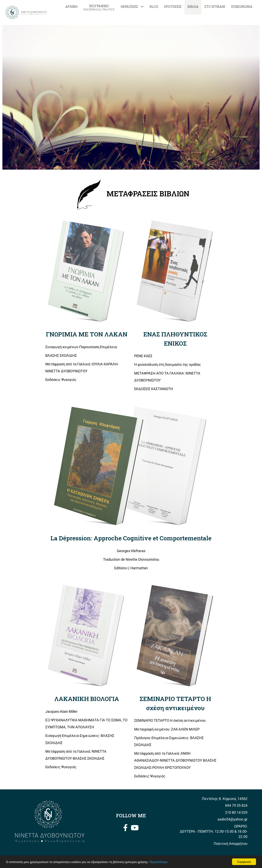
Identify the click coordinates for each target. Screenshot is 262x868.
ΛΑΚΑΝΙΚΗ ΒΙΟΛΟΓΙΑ (87, 699)
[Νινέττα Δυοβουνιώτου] (26, 12)
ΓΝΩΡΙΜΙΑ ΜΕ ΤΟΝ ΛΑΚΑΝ (87, 334)
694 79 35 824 (236, 806)
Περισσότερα (158, 862)
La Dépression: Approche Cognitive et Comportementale (131, 538)
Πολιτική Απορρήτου (231, 844)
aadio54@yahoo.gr (232, 819)
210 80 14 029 (236, 813)
